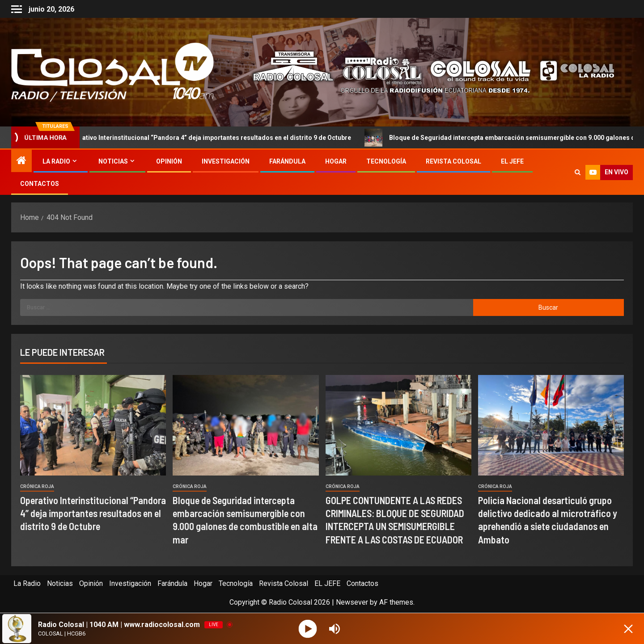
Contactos (40, 184)
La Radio (56, 161)
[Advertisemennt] (427, 72)
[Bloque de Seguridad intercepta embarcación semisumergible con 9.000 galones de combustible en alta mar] (246, 425)
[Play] (308, 629)
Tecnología (386, 161)
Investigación (226, 161)
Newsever (352, 602)
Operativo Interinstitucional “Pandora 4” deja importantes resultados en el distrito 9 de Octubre (209, 138)
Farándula (287, 161)
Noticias (113, 161)
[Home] (21, 161)
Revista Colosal (453, 161)
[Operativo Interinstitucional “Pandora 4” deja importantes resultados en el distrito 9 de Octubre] (93, 425)
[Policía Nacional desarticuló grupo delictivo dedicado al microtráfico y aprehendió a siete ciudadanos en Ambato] (551, 425)
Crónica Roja (37, 486)
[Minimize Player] (628, 629)
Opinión (169, 161)
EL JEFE (512, 161)
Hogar (336, 161)
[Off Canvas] (17, 9)
